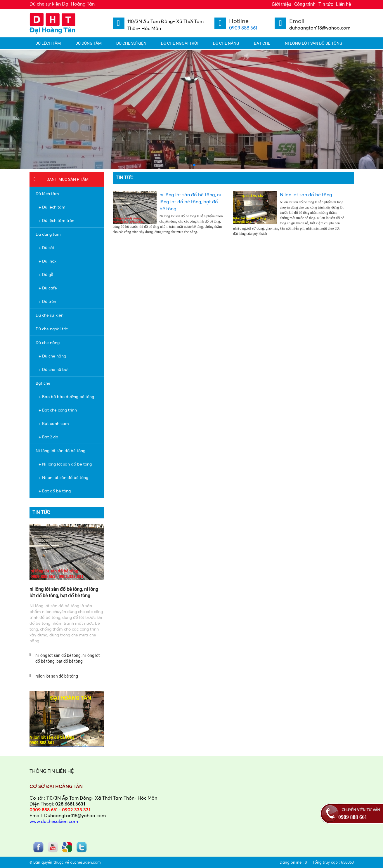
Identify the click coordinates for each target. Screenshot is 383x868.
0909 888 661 (243, 28)
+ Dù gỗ (46, 274)
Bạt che (262, 43)
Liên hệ (343, 4)
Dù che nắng (226, 43)
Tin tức (326, 4)
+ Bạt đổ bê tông (55, 491)
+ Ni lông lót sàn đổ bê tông (65, 464)
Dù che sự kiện (131, 43)
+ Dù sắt (46, 248)
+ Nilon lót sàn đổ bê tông (63, 477)
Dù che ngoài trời (180, 43)
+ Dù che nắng (52, 356)
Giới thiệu (281, 4)
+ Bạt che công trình (58, 410)
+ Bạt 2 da (48, 437)
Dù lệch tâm (48, 43)
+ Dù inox (47, 261)
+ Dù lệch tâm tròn (56, 220)
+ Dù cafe (48, 288)
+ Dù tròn (47, 301)
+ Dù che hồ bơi (54, 369)
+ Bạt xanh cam (54, 423)
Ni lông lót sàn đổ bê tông (314, 43)
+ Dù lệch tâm (52, 207)
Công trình (305, 4)
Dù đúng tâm (89, 43)
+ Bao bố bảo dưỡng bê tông (66, 396)
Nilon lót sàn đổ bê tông (57, 676)
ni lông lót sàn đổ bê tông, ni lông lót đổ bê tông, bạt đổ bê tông (68, 658)
